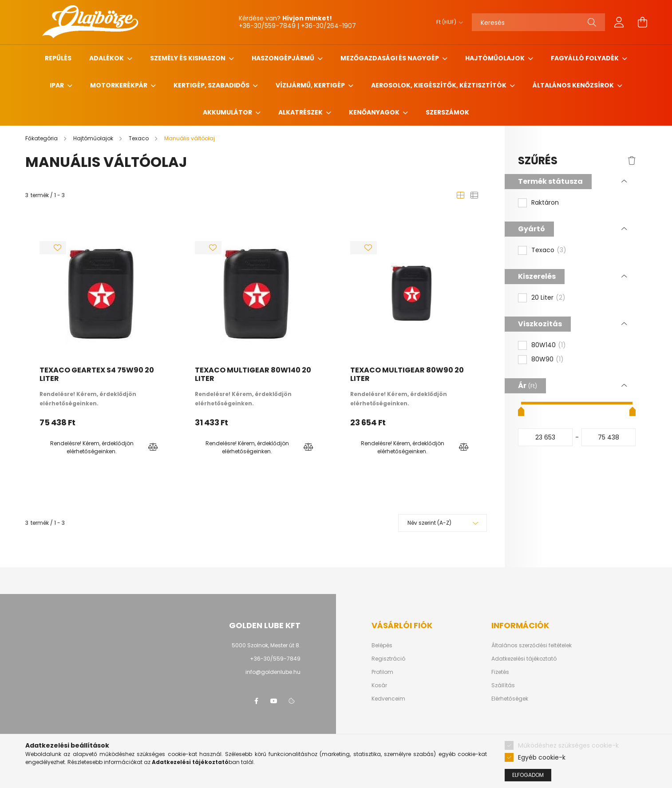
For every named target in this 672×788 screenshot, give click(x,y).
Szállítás (503, 685)
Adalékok (107, 58)
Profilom (382, 672)
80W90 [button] (547, 360)
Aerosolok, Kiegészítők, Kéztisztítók (439, 85)
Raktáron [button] (545, 203)
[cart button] (642, 22)
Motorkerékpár (119, 85)
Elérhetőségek (510, 699)
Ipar (57, 85)
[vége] (609, 437)
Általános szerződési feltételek (532, 645)
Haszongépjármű (284, 58)
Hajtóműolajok (496, 58)
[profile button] (619, 22)
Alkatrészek (301, 112)
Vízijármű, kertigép (311, 85)
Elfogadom (528, 775)
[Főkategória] (42, 138)
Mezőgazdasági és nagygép (390, 58)
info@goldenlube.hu (273, 672)
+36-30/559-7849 (275, 659)
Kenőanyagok (375, 112)
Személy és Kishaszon (188, 58)
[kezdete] (545, 437)
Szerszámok (447, 112)
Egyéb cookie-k (542, 757)
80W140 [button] (549, 345)
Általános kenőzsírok (574, 85)
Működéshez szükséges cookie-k (568, 745)
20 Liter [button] (548, 298)
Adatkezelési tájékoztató (524, 659)
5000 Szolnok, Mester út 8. (266, 645)
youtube (274, 701)
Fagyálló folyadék (585, 58)
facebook (256, 701)
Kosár (379, 685)
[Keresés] (538, 22)
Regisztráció (388, 659)
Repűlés (58, 58)
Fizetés (500, 672)
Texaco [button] (549, 250)
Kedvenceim (388, 699)
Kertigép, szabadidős (212, 85)
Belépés (382, 645)
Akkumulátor (228, 112)
